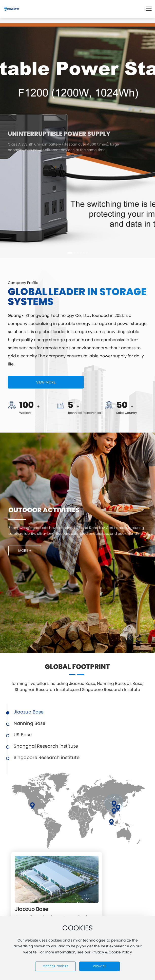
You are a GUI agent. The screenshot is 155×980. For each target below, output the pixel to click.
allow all (100, 966)
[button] (70, 253)
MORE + (25, 550)
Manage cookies (55, 966)
